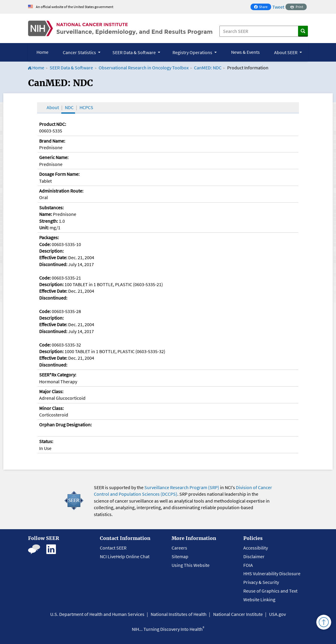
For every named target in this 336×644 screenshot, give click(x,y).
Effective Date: (53, 257)
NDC (69, 107)
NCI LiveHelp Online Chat (125, 556)
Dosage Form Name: (59, 174)
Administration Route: (61, 191)
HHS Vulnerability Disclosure (272, 573)
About (53, 107)
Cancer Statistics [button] (80, 52)
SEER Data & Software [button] (135, 52)
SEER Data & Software (71, 68)
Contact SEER (113, 548)
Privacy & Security (261, 582)
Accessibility (256, 548)
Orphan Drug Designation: (65, 425)
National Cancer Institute (238, 614)
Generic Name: (54, 157)
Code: (45, 244)
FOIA (248, 565)
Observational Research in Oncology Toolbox (144, 68)
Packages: (49, 237)
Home (42, 52)
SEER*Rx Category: (58, 375)
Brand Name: (52, 141)
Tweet (278, 7)
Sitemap (180, 556)
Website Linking (259, 599)
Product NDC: (53, 124)
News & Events (245, 52)
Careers (179, 548)
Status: (46, 441)
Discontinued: (53, 264)
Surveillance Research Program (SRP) (182, 487)
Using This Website (191, 565)
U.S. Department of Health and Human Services (97, 614)
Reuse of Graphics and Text (270, 591)
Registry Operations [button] (193, 52)
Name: (46, 214)
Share (262, 7)
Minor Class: (51, 408)
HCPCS (86, 107)
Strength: (49, 221)
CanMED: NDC (208, 68)
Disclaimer (254, 556)
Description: (51, 251)
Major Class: (51, 391)
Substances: (51, 207)
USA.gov (277, 614)
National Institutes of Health (179, 614)
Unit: (44, 228)
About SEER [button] (286, 52)
